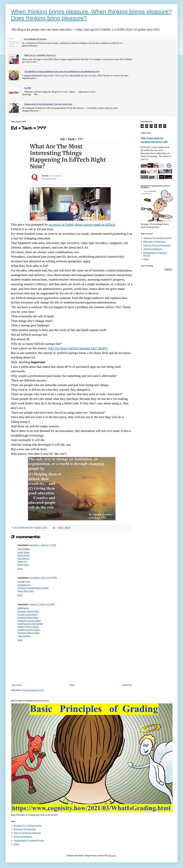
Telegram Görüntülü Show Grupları (33, 588)
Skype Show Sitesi (26, 591)
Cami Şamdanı (24, 636)
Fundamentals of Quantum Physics (29, 840)
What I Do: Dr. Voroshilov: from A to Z (40, 55)
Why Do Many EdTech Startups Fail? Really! (78, 348)
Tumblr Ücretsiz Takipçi (28, 627)
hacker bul (22, 561)
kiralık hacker (23, 555)
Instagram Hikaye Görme (29, 633)
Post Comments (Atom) (33, 690)
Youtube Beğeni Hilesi (27, 615)
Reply (20, 569)
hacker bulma (23, 552)
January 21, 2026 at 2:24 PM (42, 604)
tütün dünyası (23, 558)
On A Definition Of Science (35, 39)
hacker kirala (23, 565)
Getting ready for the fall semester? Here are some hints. (48, 104)
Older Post (127, 685)
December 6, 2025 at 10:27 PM (43, 578)
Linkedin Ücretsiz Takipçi (29, 630)
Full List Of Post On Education (157, 245)
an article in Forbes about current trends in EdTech (82, 224)
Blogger (112, 856)
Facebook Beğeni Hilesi (28, 618)
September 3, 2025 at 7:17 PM (43, 545)
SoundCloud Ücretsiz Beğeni (30, 624)
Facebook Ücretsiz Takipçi (29, 621)
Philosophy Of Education (154, 242)
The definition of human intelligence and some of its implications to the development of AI (62, 72)
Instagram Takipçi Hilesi (28, 611)
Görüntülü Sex (24, 585)
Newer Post (17, 685)
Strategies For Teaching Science (157, 238)
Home (72, 685)
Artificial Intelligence (153, 249)
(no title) (28, 88)
